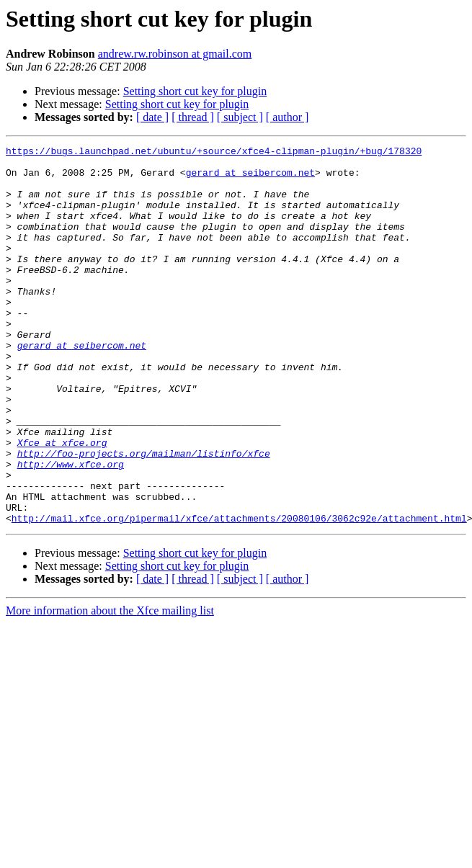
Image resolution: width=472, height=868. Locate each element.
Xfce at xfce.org (62, 503)
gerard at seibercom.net (250, 179)
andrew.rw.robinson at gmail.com (175, 54)
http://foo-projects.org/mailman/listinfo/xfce (144, 516)
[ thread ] (193, 117)
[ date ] (152, 117)
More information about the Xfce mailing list (110, 686)
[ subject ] (240, 117)
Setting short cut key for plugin (195, 91)
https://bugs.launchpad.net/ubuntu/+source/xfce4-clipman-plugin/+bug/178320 (214, 153)
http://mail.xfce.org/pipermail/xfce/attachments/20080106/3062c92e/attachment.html (239, 594)
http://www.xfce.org (71, 529)
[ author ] (288, 117)
